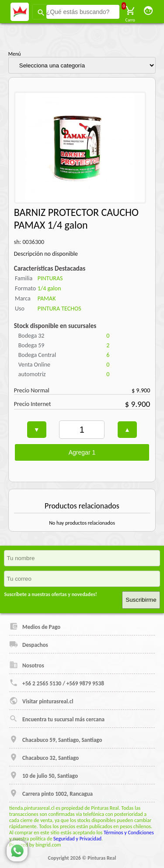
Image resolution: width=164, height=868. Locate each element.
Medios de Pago (35, 626)
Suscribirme (141, 600)
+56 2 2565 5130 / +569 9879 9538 (57, 683)
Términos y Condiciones (129, 833)
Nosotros (27, 665)
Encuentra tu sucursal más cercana (57, 719)
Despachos (29, 644)
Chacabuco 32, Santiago (44, 757)
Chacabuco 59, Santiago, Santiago (56, 739)
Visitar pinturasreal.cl (41, 701)
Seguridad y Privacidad (77, 839)
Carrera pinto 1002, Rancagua (51, 793)
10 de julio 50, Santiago (44, 775)
